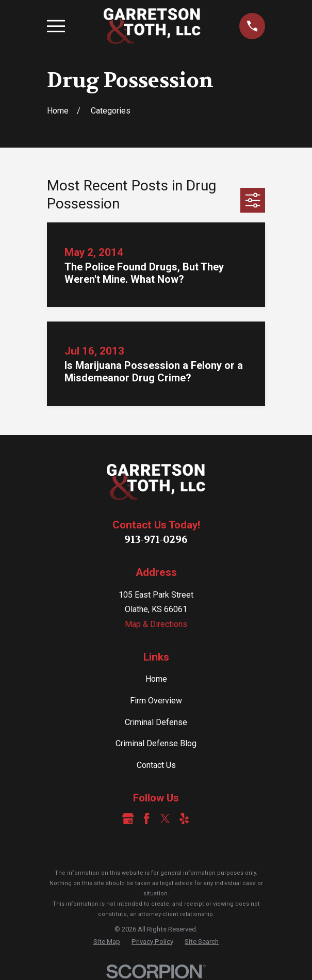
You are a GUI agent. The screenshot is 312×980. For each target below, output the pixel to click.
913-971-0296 (156, 540)
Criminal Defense (156, 722)
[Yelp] (184, 818)
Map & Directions (156, 624)
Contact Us (156, 765)
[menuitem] (107, 942)
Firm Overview (156, 701)
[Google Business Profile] (128, 818)
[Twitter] (165, 818)
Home (156, 679)
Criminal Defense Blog (156, 743)
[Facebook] (146, 818)
